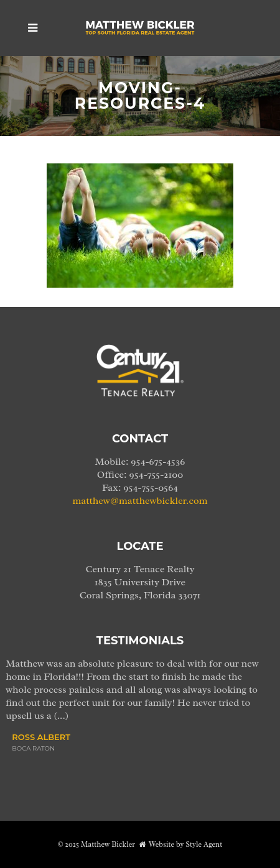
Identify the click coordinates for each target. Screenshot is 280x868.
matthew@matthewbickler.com (140, 501)
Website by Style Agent (185, 844)
